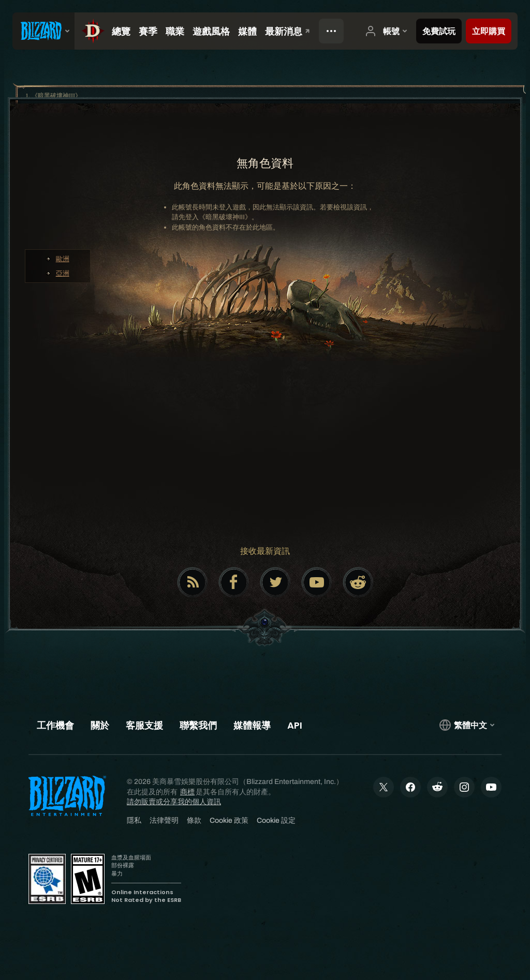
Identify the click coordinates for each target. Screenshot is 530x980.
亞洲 (63, 273)
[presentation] (43, 31)
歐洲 (63, 259)
